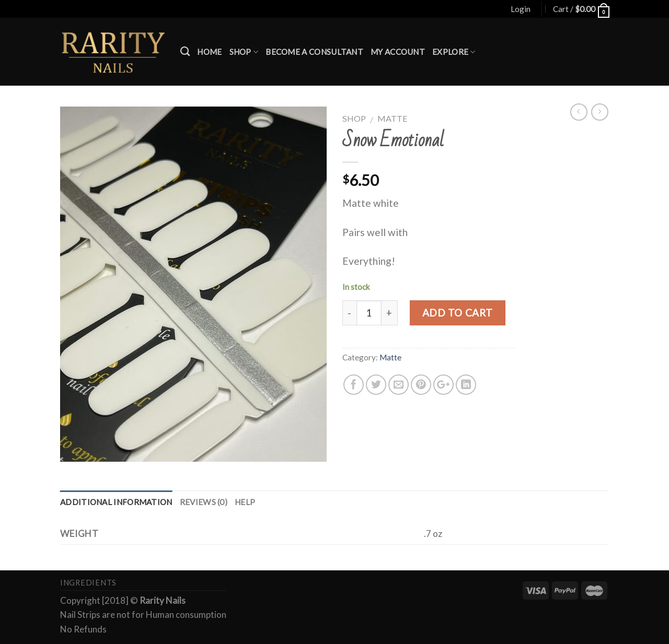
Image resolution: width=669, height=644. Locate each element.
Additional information (116, 502)
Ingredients (88, 583)
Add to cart (458, 313)
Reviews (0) (204, 502)
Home (209, 52)
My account (398, 52)
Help (245, 502)
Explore (454, 52)
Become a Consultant (314, 52)
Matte (393, 118)
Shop (244, 52)
